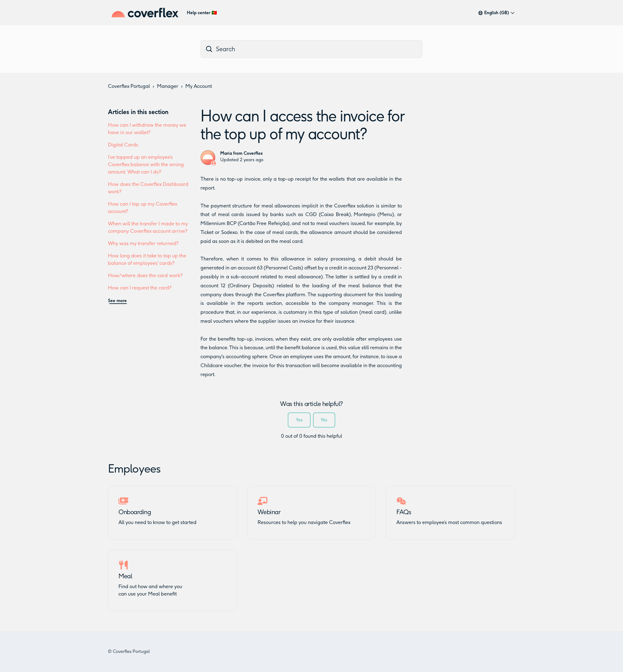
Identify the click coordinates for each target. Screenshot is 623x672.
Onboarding (135, 512)
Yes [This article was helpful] (299, 420)
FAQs (404, 512)
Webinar (269, 512)
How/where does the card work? (145, 275)
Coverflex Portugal (129, 86)
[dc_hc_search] (311, 49)
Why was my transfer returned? (143, 243)
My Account (199, 86)
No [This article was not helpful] (324, 420)
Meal (125, 576)
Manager (168, 86)
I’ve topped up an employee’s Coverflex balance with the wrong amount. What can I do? (146, 164)
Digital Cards (123, 145)
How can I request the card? (140, 288)
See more (117, 301)
